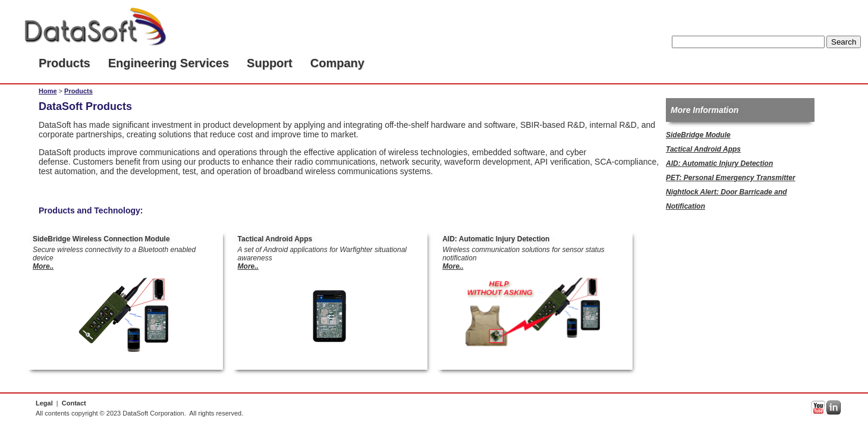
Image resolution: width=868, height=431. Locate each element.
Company (337, 63)
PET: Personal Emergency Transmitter (731, 178)
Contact (74, 403)
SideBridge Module (698, 135)
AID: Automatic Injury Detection (719, 163)
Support (270, 63)
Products (65, 63)
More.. (43, 266)
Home (48, 91)
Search (844, 42)
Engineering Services (169, 63)
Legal (44, 403)
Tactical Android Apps (703, 149)
